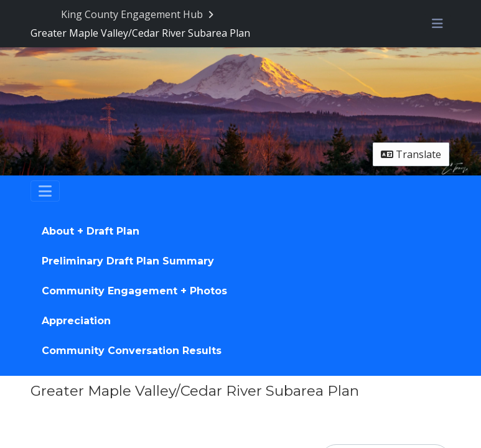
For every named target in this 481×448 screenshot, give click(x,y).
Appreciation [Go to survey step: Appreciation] (76, 321)
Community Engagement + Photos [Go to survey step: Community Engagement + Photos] (134, 291)
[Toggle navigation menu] (437, 24)
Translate (411, 154)
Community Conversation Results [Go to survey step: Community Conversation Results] (132, 351)
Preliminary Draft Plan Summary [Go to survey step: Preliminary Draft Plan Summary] (128, 261)
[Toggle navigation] (45, 191)
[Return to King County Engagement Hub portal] (138, 14)
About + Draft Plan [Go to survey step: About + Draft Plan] (91, 231)
